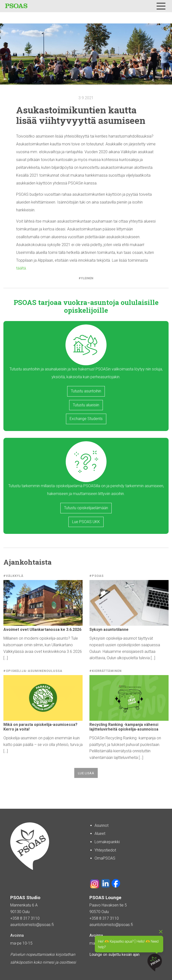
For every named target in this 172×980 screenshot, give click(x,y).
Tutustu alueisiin (86, 405)
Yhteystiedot (105, 850)
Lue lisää (86, 773)
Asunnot (102, 825)
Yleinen (87, 278)
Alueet (100, 834)
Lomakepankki (107, 842)
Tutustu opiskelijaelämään (86, 508)
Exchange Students (86, 419)
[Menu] (161, 6)
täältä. (21, 268)
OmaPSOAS (105, 858)
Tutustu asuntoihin (86, 391)
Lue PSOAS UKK (86, 522)
